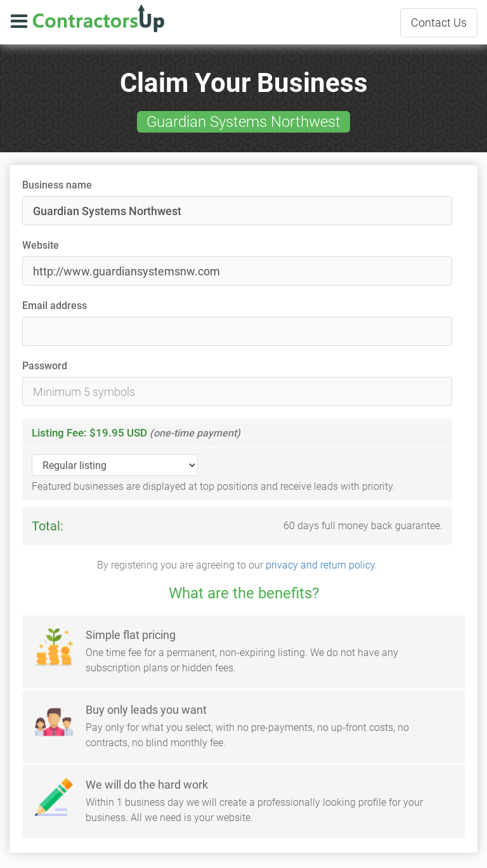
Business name (57, 185)
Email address (55, 306)
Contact (439, 23)
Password (45, 366)
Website (41, 245)
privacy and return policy (320, 565)
